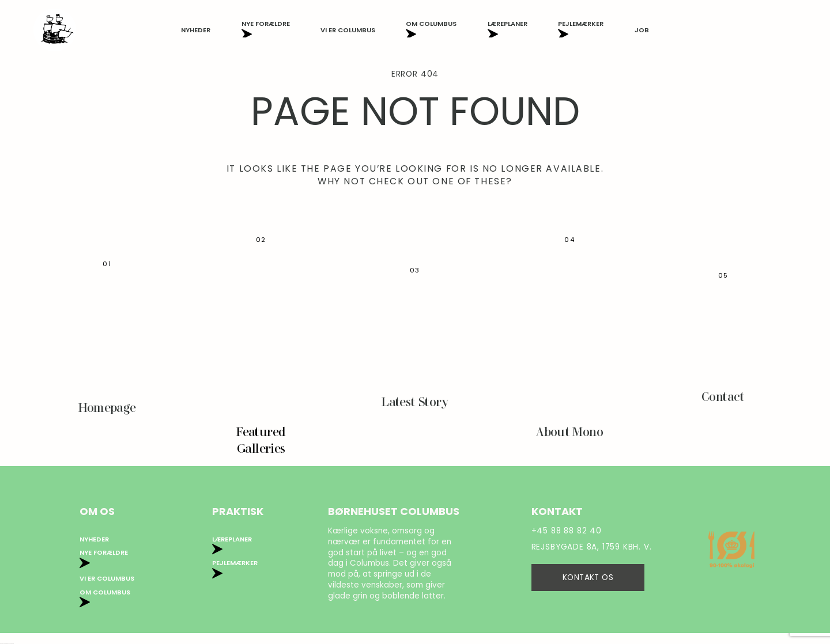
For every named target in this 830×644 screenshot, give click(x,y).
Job (642, 30)
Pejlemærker (581, 30)
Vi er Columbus (348, 30)
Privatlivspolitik (243, 579)
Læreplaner (508, 30)
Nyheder (196, 30)
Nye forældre (266, 30)
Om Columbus (431, 30)
